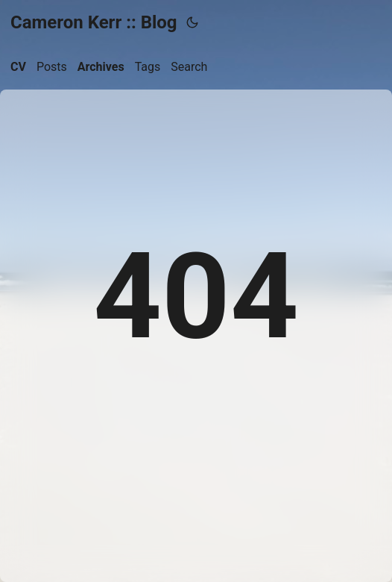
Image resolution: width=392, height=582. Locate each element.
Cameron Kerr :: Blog (94, 22)
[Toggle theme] (192, 22)
